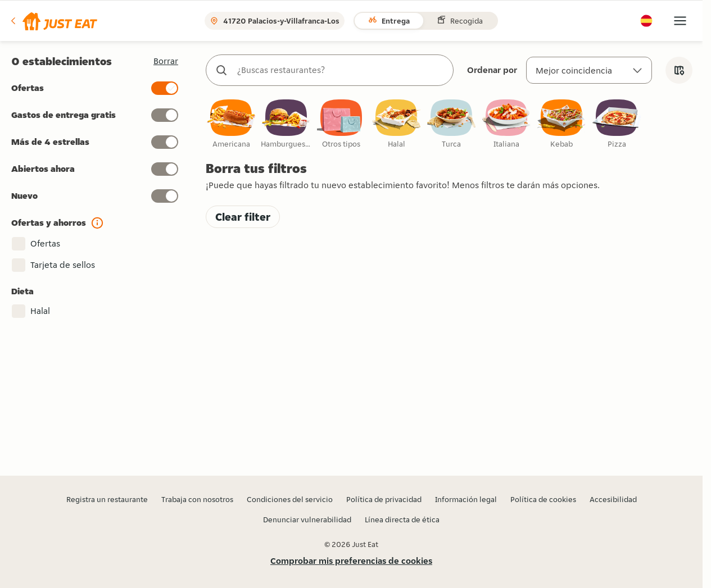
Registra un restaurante (107, 499)
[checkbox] (231, 124)
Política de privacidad (384, 499)
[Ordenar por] (589, 70)
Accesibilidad (613, 499)
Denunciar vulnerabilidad (307, 519)
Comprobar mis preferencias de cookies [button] (351, 561)
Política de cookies (543, 499)
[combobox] (341, 70)
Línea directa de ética (402, 519)
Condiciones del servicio (290, 499)
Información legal (466, 499)
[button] (53, 21)
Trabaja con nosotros (197, 499)
